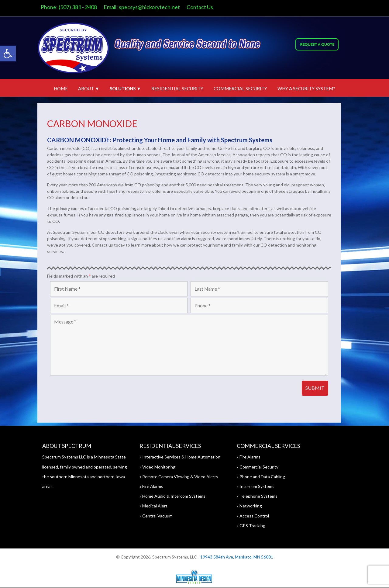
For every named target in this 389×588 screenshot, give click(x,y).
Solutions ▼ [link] (125, 88)
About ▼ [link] (89, 88)
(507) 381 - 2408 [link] (83, 7)
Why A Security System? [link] (306, 88)
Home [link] (61, 88)
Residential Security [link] (177, 88)
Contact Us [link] (205, 7)
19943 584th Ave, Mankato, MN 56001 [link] (237, 557)
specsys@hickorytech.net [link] (155, 7)
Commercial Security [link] (240, 88)
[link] (8, 54)
